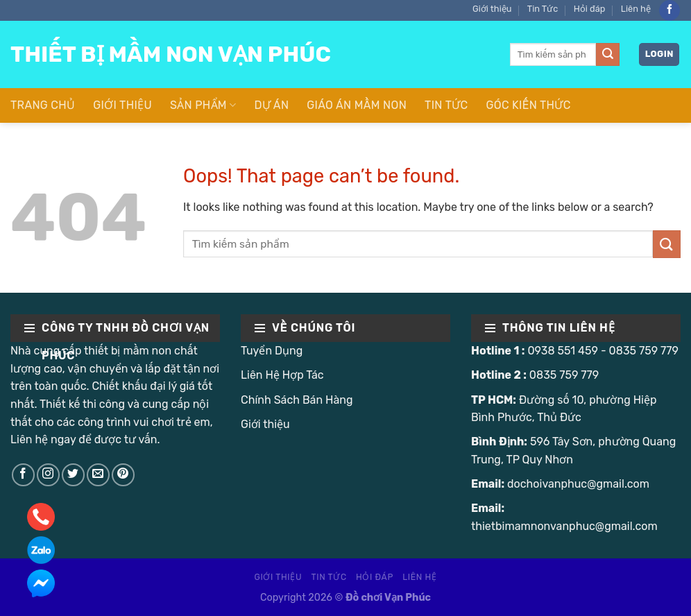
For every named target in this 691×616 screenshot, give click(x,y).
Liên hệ (636, 9)
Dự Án (271, 105)
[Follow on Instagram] (48, 475)
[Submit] (608, 55)
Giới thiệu (492, 9)
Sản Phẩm (203, 105)
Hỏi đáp (590, 9)
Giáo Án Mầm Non (357, 105)
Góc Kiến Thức (529, 105)
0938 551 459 (563, 351)
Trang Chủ (43, 105)
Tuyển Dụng (272, 351)
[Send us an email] (98, 475)
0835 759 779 (644, 351)
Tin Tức (543, 9)
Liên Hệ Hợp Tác (282, 375)
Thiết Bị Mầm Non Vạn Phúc (171, 54)
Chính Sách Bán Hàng (297, 400)
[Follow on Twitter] (73, 475)
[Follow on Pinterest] (123, 475)
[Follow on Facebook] (669, 10)
